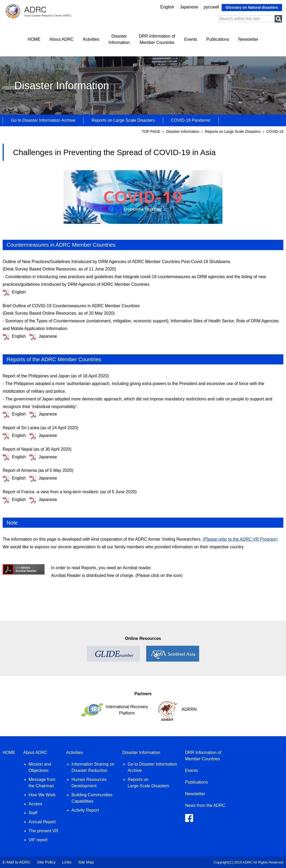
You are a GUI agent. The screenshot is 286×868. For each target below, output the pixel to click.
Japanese (189, 7)
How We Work (42, 795)
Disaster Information (183, 132)
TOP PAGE (151, 132)
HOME (34, 39)
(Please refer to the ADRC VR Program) (240, 539)
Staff (33, 813)
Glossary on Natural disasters (252, 7)
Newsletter (248, 39)
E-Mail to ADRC (17, 862)
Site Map (86, 862)
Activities (91, 39)
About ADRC (62, 39)
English (167, 7)
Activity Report (85, 810)
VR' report (38, 840)
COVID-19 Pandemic (191, 120)
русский (211, 7)
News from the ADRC (205, 805)
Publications (218, 39)
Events (191, 39)
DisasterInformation (119, 39)
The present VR (43, 831)
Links (67, 862)
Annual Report (42, 822)
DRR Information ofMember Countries (157, 39)
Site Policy (46, 862)
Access (35, 804)
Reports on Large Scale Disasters (123, 120)
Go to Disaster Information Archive (43, 120)
